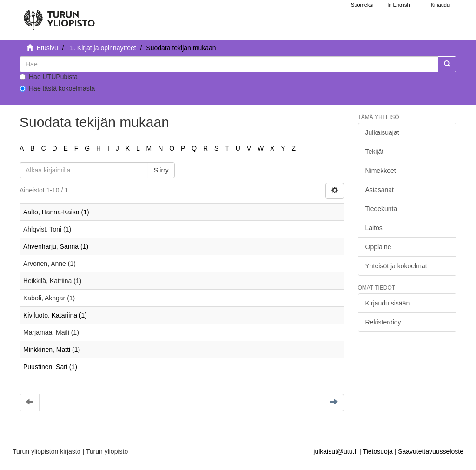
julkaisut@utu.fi (335, 451)
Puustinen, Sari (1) (50, 367)
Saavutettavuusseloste (431, 451)
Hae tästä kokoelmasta (57, 88)
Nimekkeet (381, 171)
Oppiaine (378, 247)
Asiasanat (380, 190)
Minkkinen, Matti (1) (52, 350)
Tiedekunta (381, 209)
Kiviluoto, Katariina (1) (55, 315)
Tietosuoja (378, 451)
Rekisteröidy (383, 322)
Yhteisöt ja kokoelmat (396, 266)
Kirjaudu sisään (388, 303)
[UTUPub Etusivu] (59, 16)
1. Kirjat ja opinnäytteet (103, 48)
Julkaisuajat (382, 132)
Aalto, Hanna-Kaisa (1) (56, 212)
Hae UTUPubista (49, 77)
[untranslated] (229, 64)
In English (398, 5)
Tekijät (375, 152)
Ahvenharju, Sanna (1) (56, 246)
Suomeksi (362, 5)
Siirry (161, 170)
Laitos (374, 228)
